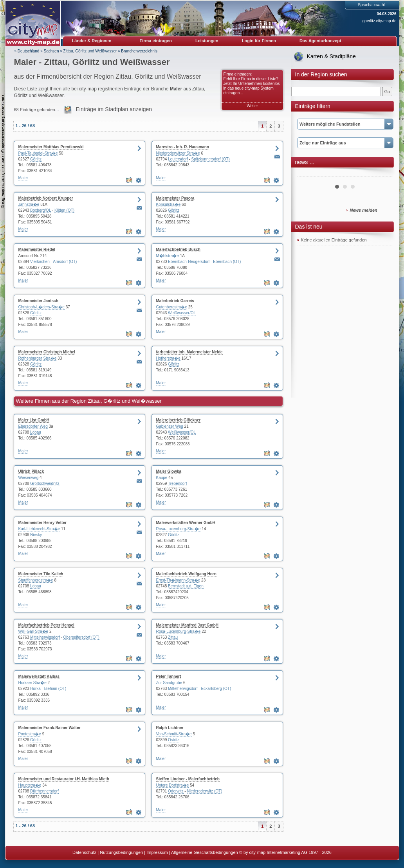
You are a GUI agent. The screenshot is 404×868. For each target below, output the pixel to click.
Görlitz (36, 159)
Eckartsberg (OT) (216, 689)
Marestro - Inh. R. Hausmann (183, 147)
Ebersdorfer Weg (33, 426)
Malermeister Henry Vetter (42, 523)
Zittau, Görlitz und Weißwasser (90, 51)
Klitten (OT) (64, 210)
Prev (307, 174)
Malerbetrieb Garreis (175, 301)
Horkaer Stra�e (32, 683)
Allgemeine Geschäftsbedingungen (205, 852)
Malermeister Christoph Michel (47, 352)
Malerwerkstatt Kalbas (39, 676)
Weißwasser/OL (182, 313)
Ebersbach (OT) (227, 262)
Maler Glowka (169, 471)
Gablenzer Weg (170, 426)
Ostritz (174, 740)
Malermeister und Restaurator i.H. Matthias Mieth (64, 779)
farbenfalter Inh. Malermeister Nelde (189, 352)
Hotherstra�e (168, 358)
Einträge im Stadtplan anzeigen (114, 109)
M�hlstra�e (168, 256)
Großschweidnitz (45, 484)
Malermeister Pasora (175, 198)
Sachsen (51, 51)
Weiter (252, 106)
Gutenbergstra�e (172, 307)
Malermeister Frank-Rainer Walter (50, 728)
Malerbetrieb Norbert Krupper (46, 198)
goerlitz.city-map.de (380, 21)
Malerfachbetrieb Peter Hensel (46, 625)
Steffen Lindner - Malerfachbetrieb (188, 779)
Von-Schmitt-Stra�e (174, 734)
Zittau (173, 637)
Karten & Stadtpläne (331, 56)
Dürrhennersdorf (44, 791)
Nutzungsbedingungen (121, 852)
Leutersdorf (178, 159)
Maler (23, 178)
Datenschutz (84, 852)
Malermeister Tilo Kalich (41, 574)
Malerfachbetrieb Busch (178, 249)
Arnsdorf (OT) (65, 262)
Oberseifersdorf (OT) (81, 637)
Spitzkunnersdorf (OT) (211, 159)
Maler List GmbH (34, 420)
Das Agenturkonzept (320, 41)
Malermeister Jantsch (38, 301)
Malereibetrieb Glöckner (179, 420)
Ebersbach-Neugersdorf (189, 262)
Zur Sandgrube (169, 683)
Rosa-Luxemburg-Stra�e (179, 529)
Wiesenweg (29, 478)
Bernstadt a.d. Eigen (186, 586)
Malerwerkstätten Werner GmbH (186, 523)
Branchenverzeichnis (139, 51)
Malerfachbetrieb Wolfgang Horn (186, 574)
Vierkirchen (40, 262)
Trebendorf (178, 484)
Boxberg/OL (41, 210)
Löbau (36, 432)
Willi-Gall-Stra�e (33, 631)
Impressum (157, 852)
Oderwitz (176, 791)
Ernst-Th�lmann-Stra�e (178, 580)
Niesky (36, 535)
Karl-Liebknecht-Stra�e (39, 529)
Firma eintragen (156, 41)
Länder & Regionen (92, 41)
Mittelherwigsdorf (45, 637)
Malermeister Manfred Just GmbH (188, 625)
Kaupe (162, 478)
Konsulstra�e (169, 204)
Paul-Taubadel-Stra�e (38, 153)
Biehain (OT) (55, 689)
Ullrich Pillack (31, 471)
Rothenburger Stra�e (38, 358)
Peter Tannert (169, 676)
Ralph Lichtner (170, 728)
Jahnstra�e (29, 204)
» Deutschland (27, 51)
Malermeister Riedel (37, 249)
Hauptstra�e (30, 785)
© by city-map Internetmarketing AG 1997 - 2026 (285, 852)
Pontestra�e (30, 734)
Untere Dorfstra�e (173, 785)
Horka (35, 689)
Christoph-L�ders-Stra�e (41, 307)
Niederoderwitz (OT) (204, 791)
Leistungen (207, 41)
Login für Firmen (259, 41)
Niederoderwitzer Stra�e (178, 153)
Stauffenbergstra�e (36, 580)
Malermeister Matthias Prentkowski (51, 147)
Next (383, 174)
